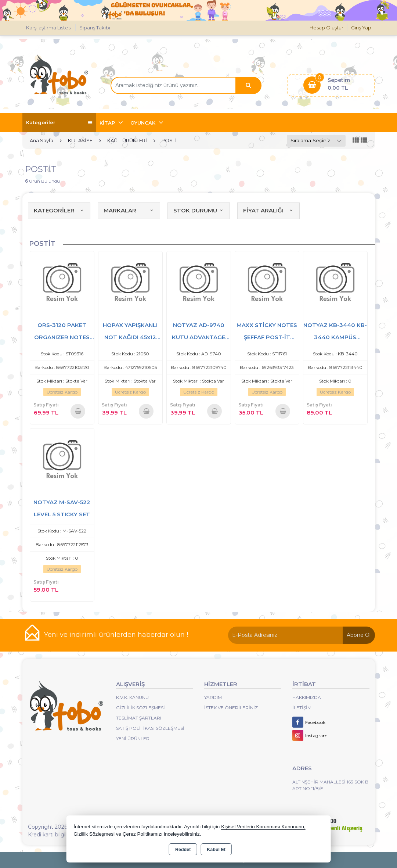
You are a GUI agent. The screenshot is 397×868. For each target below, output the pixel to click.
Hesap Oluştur (326, 28)
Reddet (183, 850)
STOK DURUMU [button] (199, 210)
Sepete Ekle (78, 411)
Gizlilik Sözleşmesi (140, 708)
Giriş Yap (361, 28)
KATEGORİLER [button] (59, 210)
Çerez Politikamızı (143, 834)
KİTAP (108, 123)
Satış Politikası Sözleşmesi (150, 728)
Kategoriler (59, 123)
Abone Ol (359, 635)
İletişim (302, 708)
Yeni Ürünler (133, 738)
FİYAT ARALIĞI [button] (268, 210)
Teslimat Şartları (139, 718)
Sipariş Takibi (95, 28)
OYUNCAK (144, 123)
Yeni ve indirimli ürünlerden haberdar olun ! (116, 635)
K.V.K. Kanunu (132, 697)
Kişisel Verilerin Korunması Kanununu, (263, 827)
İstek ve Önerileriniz (231, 708)
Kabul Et (216, 850)
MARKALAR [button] (129, 210)
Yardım (213, 697)
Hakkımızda (307, 697)
